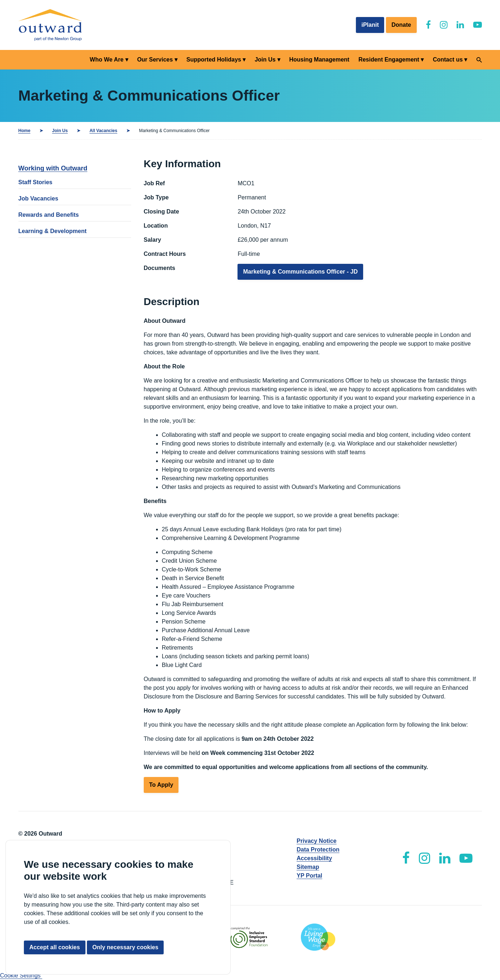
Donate (401, 25)
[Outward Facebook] (428, 25)
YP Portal (309, 876)
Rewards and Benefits (49, 215)
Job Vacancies (38, 198)
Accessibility (314, 858)
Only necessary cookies (125, 947)
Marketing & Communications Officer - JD (300, 272)
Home (24, 131)
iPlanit (370, 25)
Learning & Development (52, 231)
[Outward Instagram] (444, 25)
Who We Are (107, 60)
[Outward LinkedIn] (460, 25)
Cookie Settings (21, 975)
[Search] (479, 60)
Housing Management (319, 60)
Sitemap (308, 867)
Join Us (265, 60)
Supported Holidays (214, 60)
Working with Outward (53, 168)
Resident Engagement (389, 60)
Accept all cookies (55, 947)
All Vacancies (103, 131)
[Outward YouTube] (478, 25)
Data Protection (318, 850)
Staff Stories (35, 182)
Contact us (448, 60)
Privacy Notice (316, 841)
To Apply (161, 785)
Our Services (155, 60)
